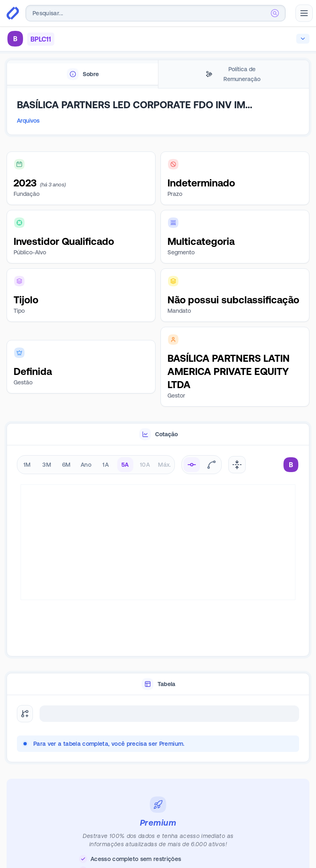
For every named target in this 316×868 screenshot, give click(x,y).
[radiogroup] (96, 465)
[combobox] (156, 13)
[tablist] (158, 74)
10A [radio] (145, 465)
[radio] (192, 465)
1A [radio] (106, 465)
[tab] (82, 74)
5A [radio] (125, 465)
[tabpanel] (158, 115)
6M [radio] (66, 465)
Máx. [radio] (164, 465)
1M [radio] (27, 465)
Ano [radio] (86, 465)
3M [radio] (47, 465)
